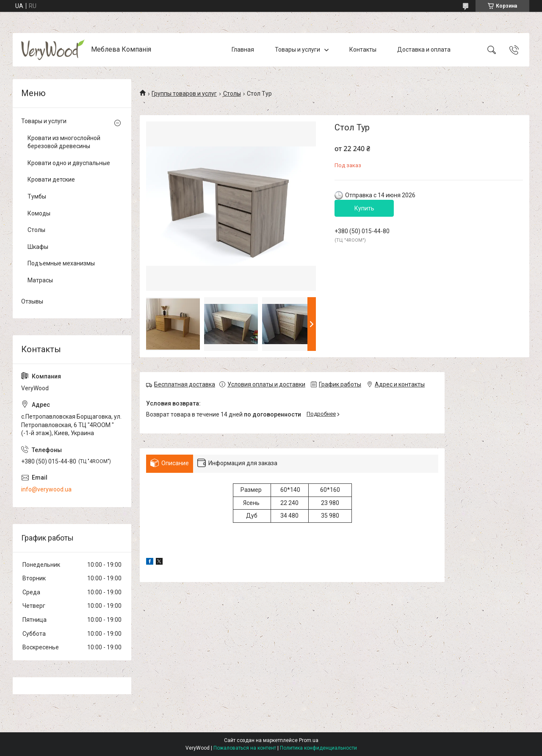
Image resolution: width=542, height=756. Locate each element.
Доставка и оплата (424, 50)
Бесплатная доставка (185, 384)
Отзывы (32, 301)
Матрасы (40, 280)
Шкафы (38, 247)
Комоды (39, 213)
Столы (232, 94)
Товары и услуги (297, 50)
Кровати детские (51, 179)
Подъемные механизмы (61, 263)
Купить (364, 208)
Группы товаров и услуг (184, 94)
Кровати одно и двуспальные (69, 163)
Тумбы (37, 196)
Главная (243, 50)
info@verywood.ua (46, 489)
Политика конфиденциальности (318, 748)
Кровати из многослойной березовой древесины (64, 142)
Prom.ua (309, 740)
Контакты (363, 50)
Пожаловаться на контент (245, 748)
